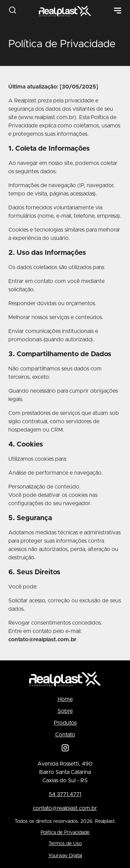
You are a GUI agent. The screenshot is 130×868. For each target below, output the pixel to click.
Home (65, 699)
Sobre (65, 711)
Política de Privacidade (65, 833)
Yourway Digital (65, 856)
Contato (65, 735)
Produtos (65, 723)
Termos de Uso (65, 844)
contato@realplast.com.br (65, 808)
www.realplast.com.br (47, 117)
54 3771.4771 (65, 794)
